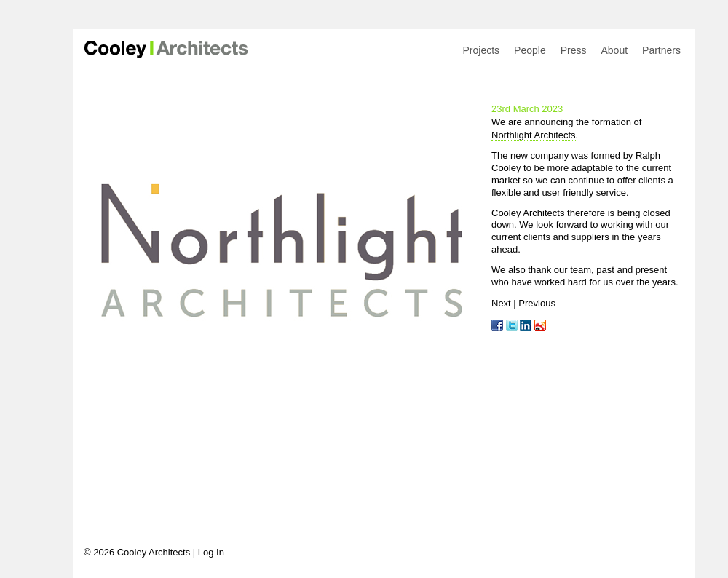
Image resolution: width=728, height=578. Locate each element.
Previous (537, 303)
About (614, 50)
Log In (211, 552)
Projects (482, 50)
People (530, 50)
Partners (661, 50)
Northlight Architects (534, 135)
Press (574, 50)
